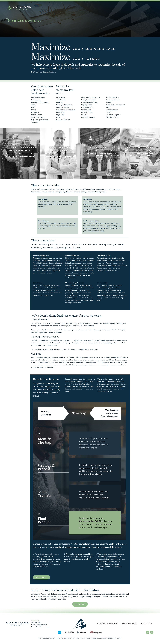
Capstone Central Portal (108, 624)
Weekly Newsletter (129, 624)
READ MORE (80, 604)
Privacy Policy (146, 624)
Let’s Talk (41, 577)
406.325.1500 (35, 620)
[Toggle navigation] (151, 7)
